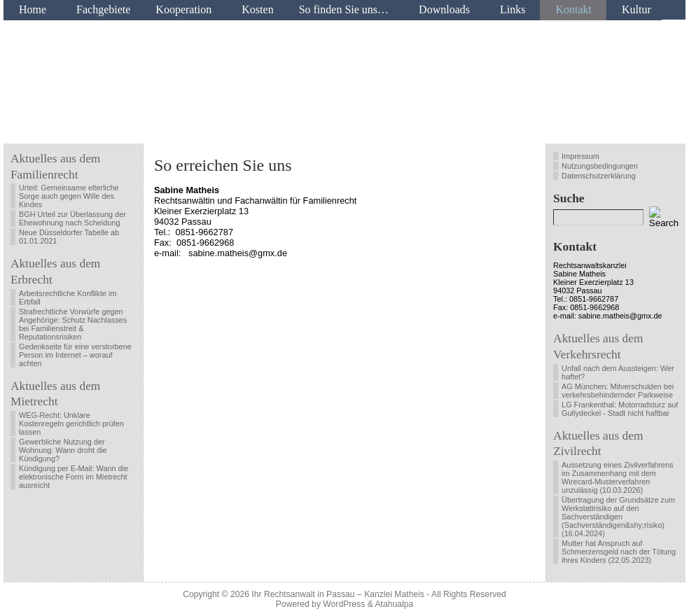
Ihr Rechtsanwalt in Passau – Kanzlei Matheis (338, 594)
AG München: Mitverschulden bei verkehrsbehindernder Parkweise (618, 391)
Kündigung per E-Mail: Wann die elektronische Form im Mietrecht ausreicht (74, 477)
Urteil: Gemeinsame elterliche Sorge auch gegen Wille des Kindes (69, 196)
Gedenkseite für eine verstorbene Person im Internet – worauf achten (75, 355)
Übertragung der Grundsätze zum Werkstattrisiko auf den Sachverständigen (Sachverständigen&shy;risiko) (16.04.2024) (618, 517)
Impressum (580, 156)
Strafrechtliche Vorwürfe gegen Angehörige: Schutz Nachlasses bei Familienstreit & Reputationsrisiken (73, 324)
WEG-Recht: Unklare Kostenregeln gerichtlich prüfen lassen (71, 423)
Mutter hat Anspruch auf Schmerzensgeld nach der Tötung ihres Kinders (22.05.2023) (619, 552)
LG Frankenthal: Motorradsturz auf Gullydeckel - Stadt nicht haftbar (620, 409)
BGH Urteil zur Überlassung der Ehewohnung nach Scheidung (72, 218)
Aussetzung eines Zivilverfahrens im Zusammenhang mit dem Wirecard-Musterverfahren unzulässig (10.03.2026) (618, 477)
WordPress (344, 604)
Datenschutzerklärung (599, 176)
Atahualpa (394, 604)
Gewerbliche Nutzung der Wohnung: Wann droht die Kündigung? (63, 450)
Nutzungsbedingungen (600, 166)
